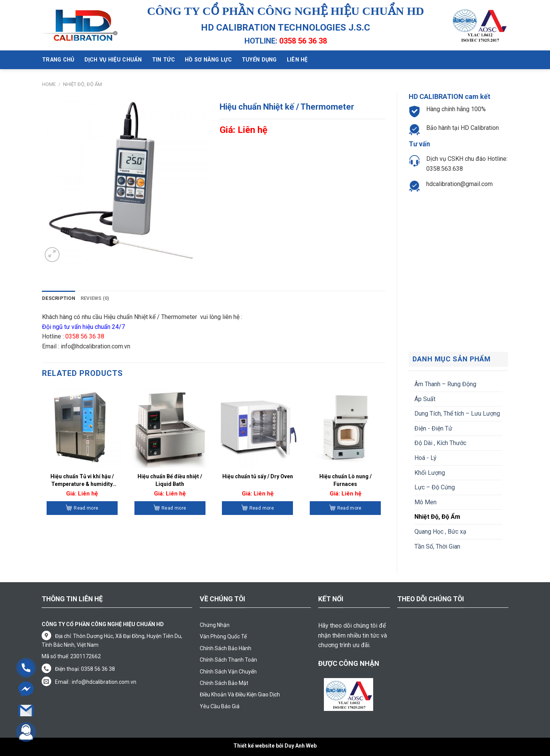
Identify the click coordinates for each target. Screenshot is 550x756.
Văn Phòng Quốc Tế (223, 636)
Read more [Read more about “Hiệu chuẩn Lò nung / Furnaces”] (349, 508)
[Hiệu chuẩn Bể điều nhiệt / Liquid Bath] (170, 427)
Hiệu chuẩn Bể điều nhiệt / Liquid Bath (170, 480)
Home (49, 84)
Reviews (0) (95, 298)
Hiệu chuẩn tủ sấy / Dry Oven (258, 476)
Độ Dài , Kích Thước (440, 443)
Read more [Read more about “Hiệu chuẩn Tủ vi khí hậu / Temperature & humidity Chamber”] (86, 508)
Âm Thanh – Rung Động (445, 384)
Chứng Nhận (215, 625)
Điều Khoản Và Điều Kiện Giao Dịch (240, 694)
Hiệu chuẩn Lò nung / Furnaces (345, 480)
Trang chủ (58, 60)
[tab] (59, 298)
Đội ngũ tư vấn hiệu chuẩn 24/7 (84, 327)
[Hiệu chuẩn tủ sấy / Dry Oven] (257, 427)
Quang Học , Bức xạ (440, 532)
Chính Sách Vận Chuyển (228, 672)
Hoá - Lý (425, 458)
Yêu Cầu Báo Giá (220, 706)
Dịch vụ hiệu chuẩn (113, 60)
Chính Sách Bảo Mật (224, 683)
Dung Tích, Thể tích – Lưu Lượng (457, 414)
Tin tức (163, 60)
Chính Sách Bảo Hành (226, 648)
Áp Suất (425, 399)
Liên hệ (297, 60)
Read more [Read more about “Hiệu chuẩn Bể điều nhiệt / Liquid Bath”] (174, 508)
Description (59, 298)
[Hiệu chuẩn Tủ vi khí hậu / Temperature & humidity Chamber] (82, 427)
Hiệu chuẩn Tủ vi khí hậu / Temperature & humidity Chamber (82, 481)
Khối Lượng (430, 473)
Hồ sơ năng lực (208, 60)
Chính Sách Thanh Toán (228, 660)
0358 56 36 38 (303, 41)
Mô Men (425, 502)
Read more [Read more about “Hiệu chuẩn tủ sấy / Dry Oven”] (262, 508)
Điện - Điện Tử (433, 428)
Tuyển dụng (259, 60)
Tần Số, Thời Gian (437, 546)
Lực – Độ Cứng (435, 487)
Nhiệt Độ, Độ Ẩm (82, 84)
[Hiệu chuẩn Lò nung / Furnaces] (345, 427)
